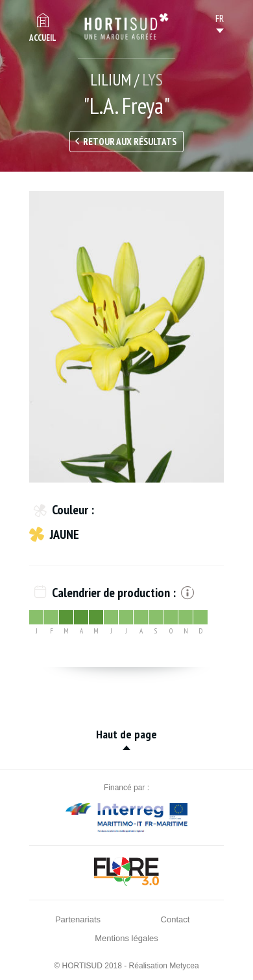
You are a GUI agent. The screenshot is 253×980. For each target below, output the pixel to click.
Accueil (43, 38)
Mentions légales (126, 938)
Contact (175, 919)
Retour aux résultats (130, 142)
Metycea (184, 966)
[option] (126, 337)
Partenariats (78, 919)
